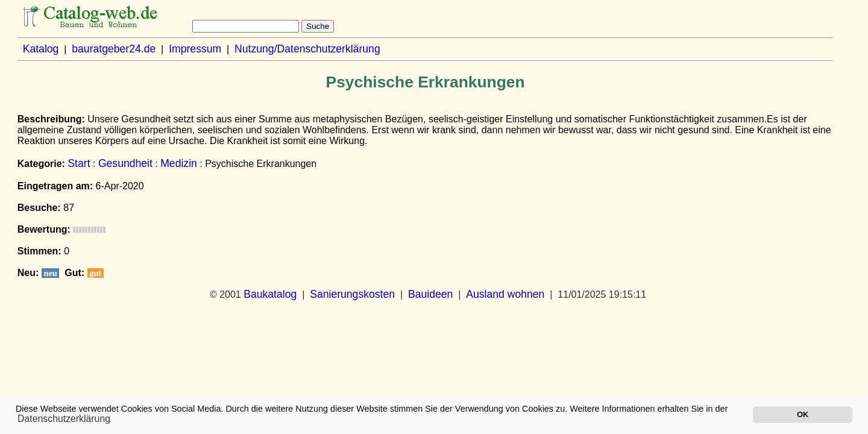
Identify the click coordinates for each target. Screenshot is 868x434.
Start (79, 163)
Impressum (195, 49)
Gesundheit (125, 163)
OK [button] (803, 414)
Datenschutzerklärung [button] (64, 419)
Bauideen (430, 294)
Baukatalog (270, 294)
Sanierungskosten (352, 294)
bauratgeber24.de (114, 49)
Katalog (41, 49)
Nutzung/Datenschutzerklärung (307, 49)
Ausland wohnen (505, 294)
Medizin (179, 163)
